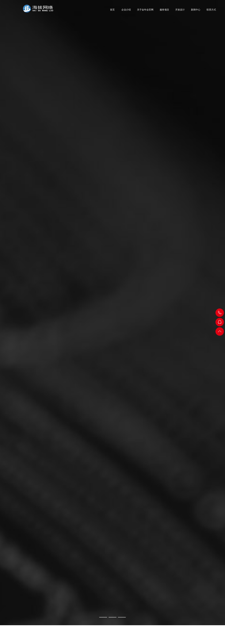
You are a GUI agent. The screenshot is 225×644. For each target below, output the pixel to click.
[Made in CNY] (112, 313)
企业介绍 (126, 11)
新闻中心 (196, 11)
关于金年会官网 (145, 11)
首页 (112, 11)
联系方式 (211, 11)
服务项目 (164, 11)
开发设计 (180, 11)
